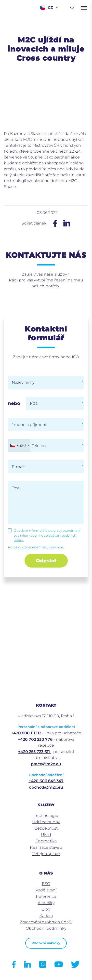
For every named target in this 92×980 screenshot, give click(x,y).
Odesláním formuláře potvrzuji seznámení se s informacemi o (47, 535)
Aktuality (46, 903)
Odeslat (46, 561)
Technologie (46, 815)
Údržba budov (46, 822)
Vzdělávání (46, 890)
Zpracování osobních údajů (46, 922)
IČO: (34, 404)
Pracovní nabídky (46, 943)
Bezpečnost (46, 828)
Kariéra (46, 916)
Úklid (46, 835)
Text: (16, 488)
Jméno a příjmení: (29, 425)
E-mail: (18, 467)
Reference (46, 896)
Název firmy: (23, 382)
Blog (46, 909)
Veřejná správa (46, 854)
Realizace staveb (46, 847)
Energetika (46, 841)
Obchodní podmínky (46, 928)
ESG (46, 884)
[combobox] (19, 446)
